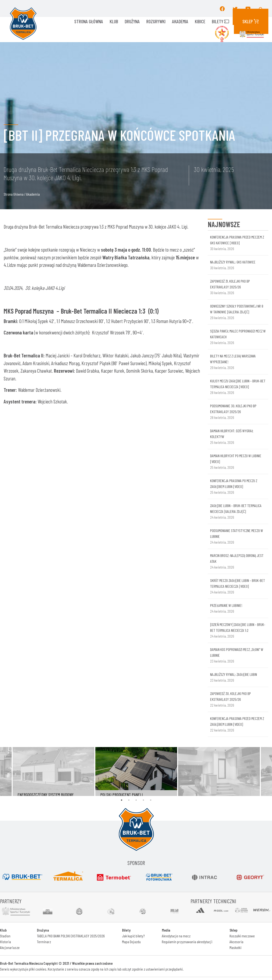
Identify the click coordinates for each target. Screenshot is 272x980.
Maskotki (235, 947)
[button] (261, 8)
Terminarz (44, 942)
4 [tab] (143, 800)
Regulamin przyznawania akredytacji (187, 942)
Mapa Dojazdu (131, 942)
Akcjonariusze (10, 947)
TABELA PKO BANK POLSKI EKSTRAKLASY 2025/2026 (71, 936)
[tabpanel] (136, 771)
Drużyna (132, 21)
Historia (5, 942)
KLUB (114, 21)
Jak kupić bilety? (133, 936)
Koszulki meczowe (242, 936)
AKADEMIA (180, 21)
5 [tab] (151, 800)
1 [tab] (122, 800)
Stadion (5, 936)
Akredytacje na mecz (176, 936)
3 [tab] (136, 800)
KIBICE (200, 21)
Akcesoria (236, 942)
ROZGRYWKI (156, 21)
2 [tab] (129, 800)
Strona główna (89, 21)
